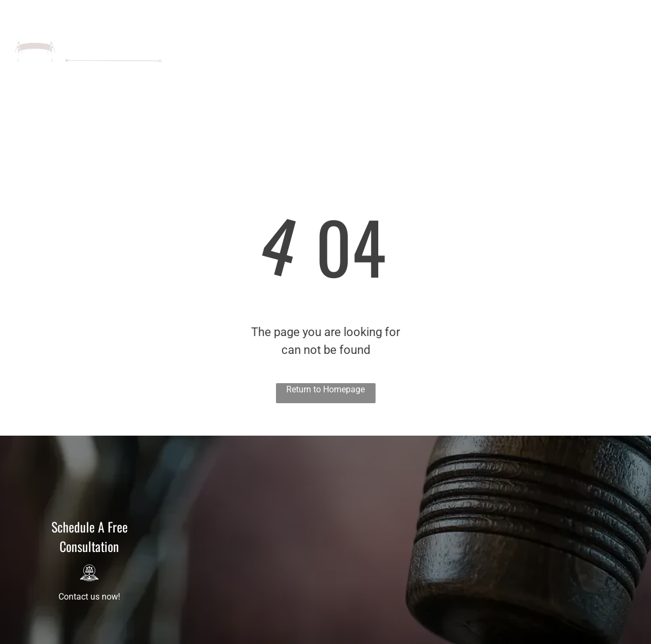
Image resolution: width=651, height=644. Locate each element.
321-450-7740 (578, 12)
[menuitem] (273, 41)
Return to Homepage (325, 389)
